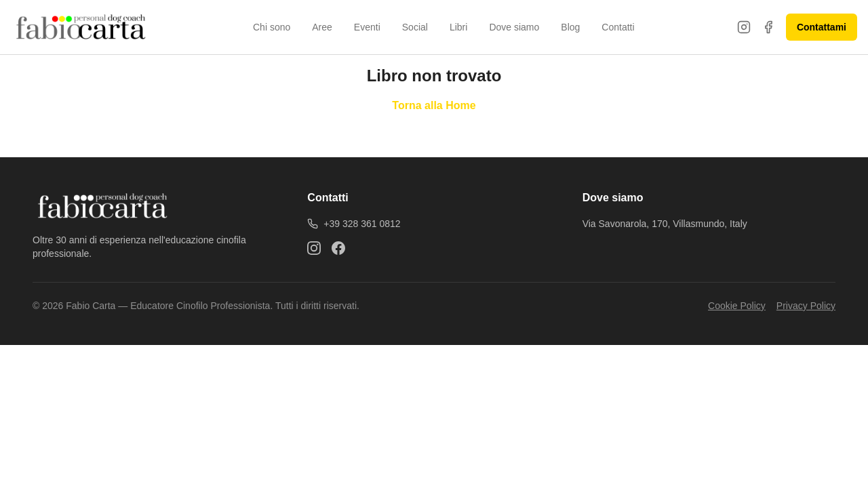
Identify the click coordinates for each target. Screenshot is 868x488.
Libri (458, 27)
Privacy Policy (806, 306)
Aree (322, 27)
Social (415, 27)
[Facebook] (768, 27)
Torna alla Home (434, 105)
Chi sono (272, 27)
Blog (570, 27)
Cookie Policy (737, 306)
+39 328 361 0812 (354, 224)
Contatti (618, 27)
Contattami (822, 27)
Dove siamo (514, 27)
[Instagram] (744, 27)
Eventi (367, 27)
